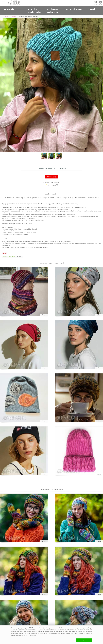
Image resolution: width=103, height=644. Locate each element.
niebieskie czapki (93, 198)
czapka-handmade (49, 198)
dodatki (47, 194)
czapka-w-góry (20, 198)
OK (84, 640)
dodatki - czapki (59, 263)
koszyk (96, 4)
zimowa (59, 198)
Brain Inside (55, 182)
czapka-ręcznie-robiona (34, 198)
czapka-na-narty (68, 198)
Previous (3, 80)
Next (100, 80)
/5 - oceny (51, 185)
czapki (54, 194)
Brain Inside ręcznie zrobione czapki (52, 489)
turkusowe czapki (81, 198)
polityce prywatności (30, 635)
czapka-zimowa (9, 198)
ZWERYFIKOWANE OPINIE (13, 257)
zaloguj (100, 4)
